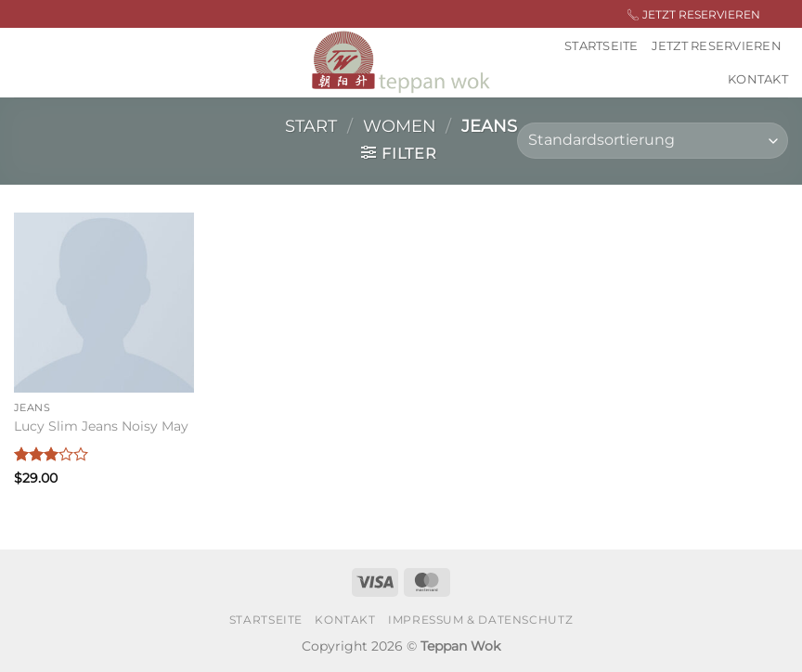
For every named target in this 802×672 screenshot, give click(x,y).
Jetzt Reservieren (717, 46)
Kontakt (758, 79)
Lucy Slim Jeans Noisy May (101, 426)
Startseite (601, 46)
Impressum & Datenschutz (480, 620)
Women (400, 126)
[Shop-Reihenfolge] (653, 141)
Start (311, 126)
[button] (399, 153)
